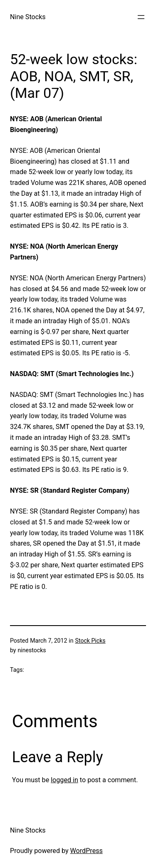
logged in (64, 780)
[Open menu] (141, 17)
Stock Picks (90, 641)
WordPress (87, 851)
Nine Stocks (28, 17)
